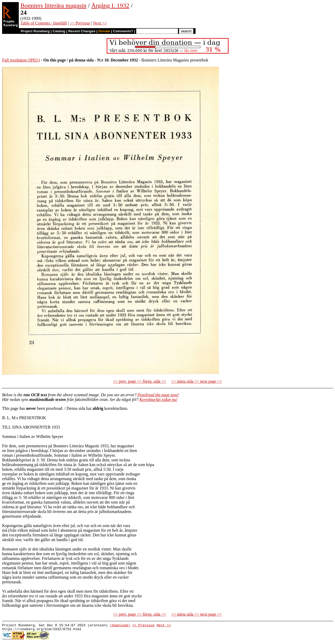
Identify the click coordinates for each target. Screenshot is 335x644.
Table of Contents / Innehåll (44, 23)
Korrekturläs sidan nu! (159, 400)
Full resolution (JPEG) (21, 60)
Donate (104, 31)
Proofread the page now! (158, 395)
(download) (120, 626)
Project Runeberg (35, 31)
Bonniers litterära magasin (53, 5)
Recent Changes (82, 31)
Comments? (123, 31)
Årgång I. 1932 (110, 5)
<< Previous (80, 23)
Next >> (100, 23)
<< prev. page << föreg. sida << (140, 381)
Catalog (59, 31)
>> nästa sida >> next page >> (197, 381)
